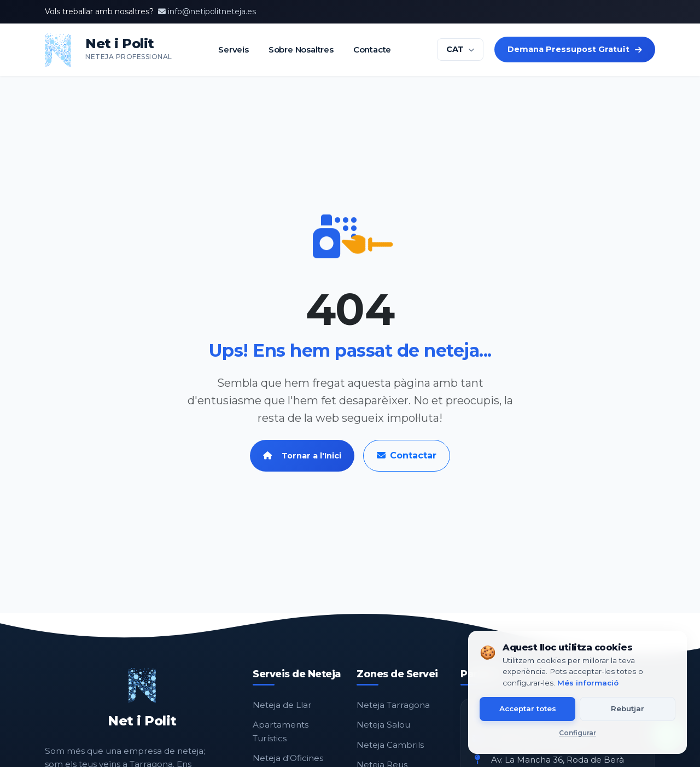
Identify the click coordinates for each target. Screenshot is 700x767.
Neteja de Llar (282, 705)
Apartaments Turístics (281, 731)
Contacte (372, 50)
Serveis (234, 50)
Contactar (407, 455)
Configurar (578, 733)
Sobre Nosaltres (301, 50)
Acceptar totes (528, 708)
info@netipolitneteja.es (207, 11)
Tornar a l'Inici (302, 456)
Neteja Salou (383, 725)
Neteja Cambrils (390, 745)
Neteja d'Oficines (288, 758)
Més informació (588, 683)
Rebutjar (628, 708)
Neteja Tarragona (393, 705)
